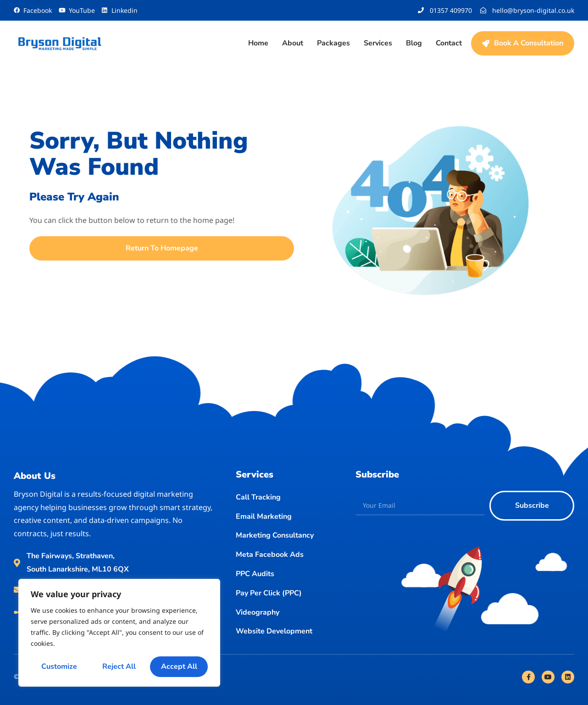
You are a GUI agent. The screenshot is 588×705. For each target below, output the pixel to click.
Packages (333, 43)
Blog (414, 43)
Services (378, 43)
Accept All (179, 666)
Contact (449, 43)
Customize (59, 666)
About (293, 43)
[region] (119, 633)
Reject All (119, 666)
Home (258, 43)
